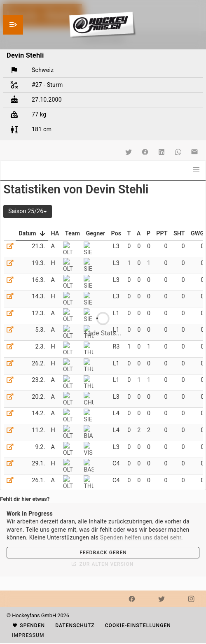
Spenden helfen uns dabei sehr (141, 537)
